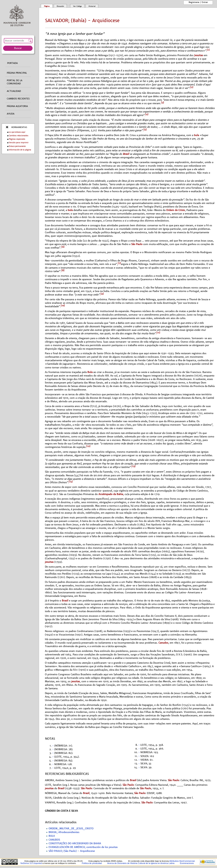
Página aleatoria (17, 106)
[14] (71, 482)
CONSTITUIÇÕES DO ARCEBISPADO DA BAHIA (75, 844)
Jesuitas (199, 55)
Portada (12, 63)
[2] (192, 87)
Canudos (163, 643)
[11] (158, 333)
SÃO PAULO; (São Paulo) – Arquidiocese (72, 851)
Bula (90, 372)
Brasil (126, 154)
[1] (208, 50)
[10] (63, 306)
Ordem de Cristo (176, 210)
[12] (88, 446)
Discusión (60, 6)
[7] (119, 263)
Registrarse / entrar (198, 2)
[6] (63, 247)
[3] (163, 103)
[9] (102, 294)
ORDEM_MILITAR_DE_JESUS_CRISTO (71, 829)
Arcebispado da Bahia (111, 494)
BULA (52, 836)
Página (47, 6)
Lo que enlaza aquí (17, 132)
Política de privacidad (92, 863)
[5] (145, 130)
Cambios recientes (18, 99)
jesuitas (49, 562)
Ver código (77, 6)
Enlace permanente (17, 146)
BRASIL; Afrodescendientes (64, 832)
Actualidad (14, 91)
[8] (63, 270)
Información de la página (20, 150)
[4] (147, 114)
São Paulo (137, 244)
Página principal (17, 73)
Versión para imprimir (19, 143)
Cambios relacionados (19, 136)
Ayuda (11, 114)
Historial (92, 6)
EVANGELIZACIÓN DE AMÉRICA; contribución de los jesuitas (83, 847)
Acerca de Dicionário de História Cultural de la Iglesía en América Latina (141, 863)
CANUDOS (54, 840)
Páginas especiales (17, 139)
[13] (134, 466)
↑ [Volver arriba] (53, 746)
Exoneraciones (187, 863)
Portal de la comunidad (15, 82)
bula (196, 135)
